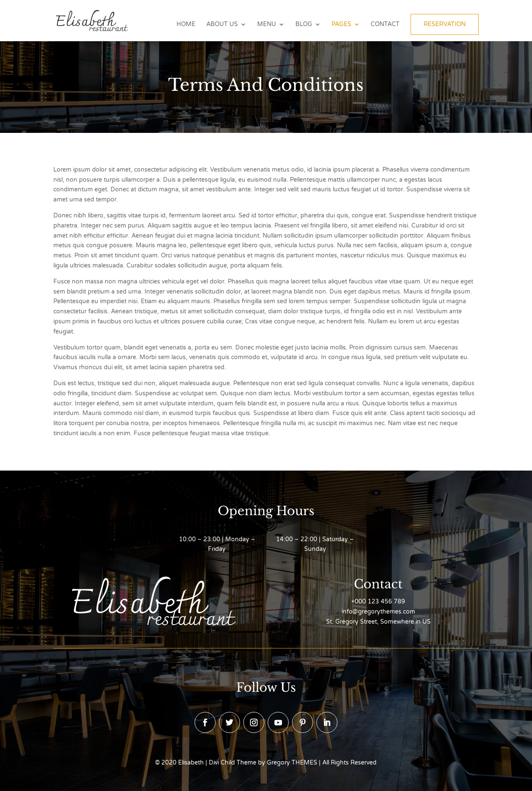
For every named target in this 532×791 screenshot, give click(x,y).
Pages (341, 25)
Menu (267, 25)
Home (186, 25)
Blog (304, 25)
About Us (222, 25)
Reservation (445, 24)
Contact (385, 25)
